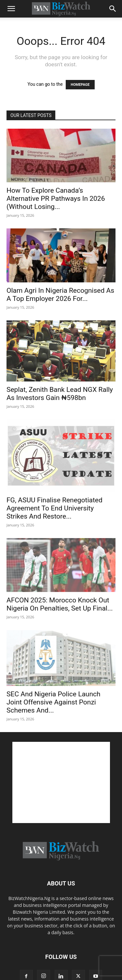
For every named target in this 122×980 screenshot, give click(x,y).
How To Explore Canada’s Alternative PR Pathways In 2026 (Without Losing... (56, 199)
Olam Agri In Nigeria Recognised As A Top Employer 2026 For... (60, 295)
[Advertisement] (61, 782)
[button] (11, 9)
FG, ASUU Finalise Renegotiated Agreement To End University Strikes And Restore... (54, 508)
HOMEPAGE (80, 85)
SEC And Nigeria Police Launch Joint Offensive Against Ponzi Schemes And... (54, 702)
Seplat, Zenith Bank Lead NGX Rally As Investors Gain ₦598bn (60, 394)
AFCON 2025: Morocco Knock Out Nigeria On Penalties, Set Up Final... (60, 604)
